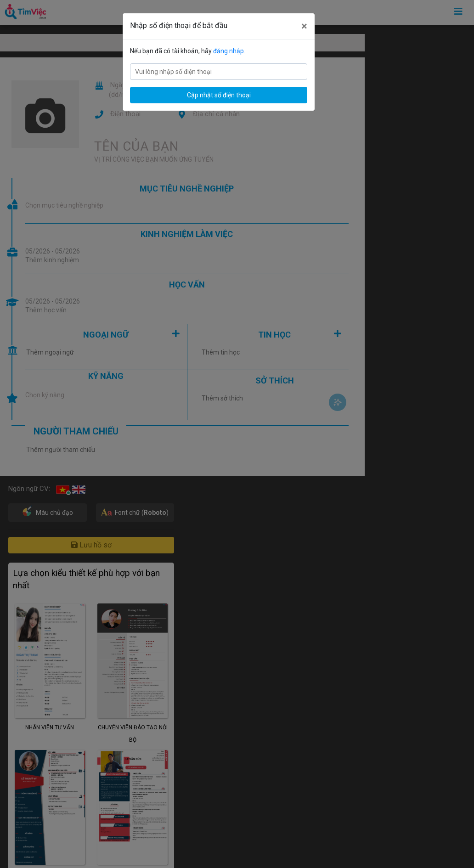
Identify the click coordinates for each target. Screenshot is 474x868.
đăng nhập (229, 51)
